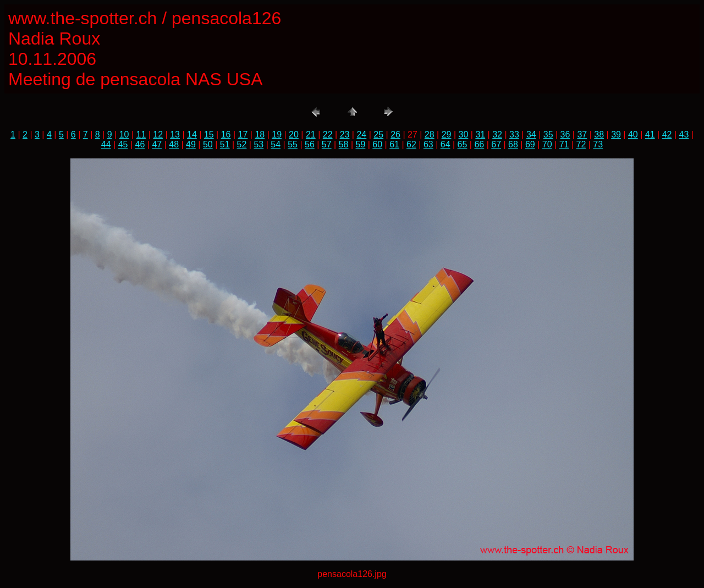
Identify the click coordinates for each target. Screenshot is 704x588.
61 (394, 144)
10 (124, 134)
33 (514, 134)
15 (209, 134)
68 (513, 144)
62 (411, 144)
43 (684, 134)
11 (141, 134)
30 (464, 134)
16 (226, 134)
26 (395, 134)
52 (242, 144)
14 (192, 134)
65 (463, 144)
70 (547, 144)
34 (531, 134)
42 (667, 134)
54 (276, 144)
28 (430, 134)
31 (480, 134)
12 (158, 134)
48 (174, 144)
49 (191, 144)
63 (428, 144)
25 (378, 134)
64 (446, 144)
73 (598, 144)
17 (243, 134)
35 (548, 134)
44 (106, 144)
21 (311, 134)
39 (616, 134)
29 (447, 134)
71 (564, 144)
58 (344, 144)
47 (157, 144)
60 (377, 144)
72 (581, 144)
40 (633, 134)
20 (294, 134)
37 (582, 134)
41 (650, 134)
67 (496, 144)
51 (225, 144)
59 (361, 144)
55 (293, 144)
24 (361, 134)
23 (345, 134)
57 (327, 144)
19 (277, 134)
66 (479, 144)
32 (497, 134)
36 (565, 134)
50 (208, 144)
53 (258, 144)
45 (123, 144)
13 (175, 134)
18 (260, 134)
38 (599, 134)
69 (530, 144)
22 (328, 134)
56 (310, 144)
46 (140, 144)
